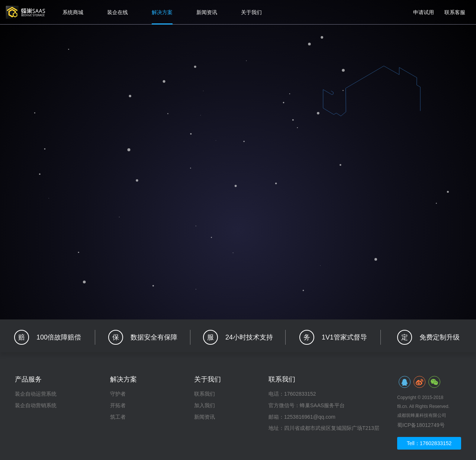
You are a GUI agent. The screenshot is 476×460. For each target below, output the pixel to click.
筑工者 (118, 417)
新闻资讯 (207, 12)
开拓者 (118, 405)
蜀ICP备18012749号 (421, 425)
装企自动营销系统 (36, 405)
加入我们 (205, 405)
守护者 (118, 394)
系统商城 (73, 12)
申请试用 (424, 12)
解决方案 (162, 12)
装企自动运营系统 (36, 394)
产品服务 (28, 379)
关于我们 (251, 12)
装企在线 (118, 12)
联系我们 (205, 394)
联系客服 (455, 12)
